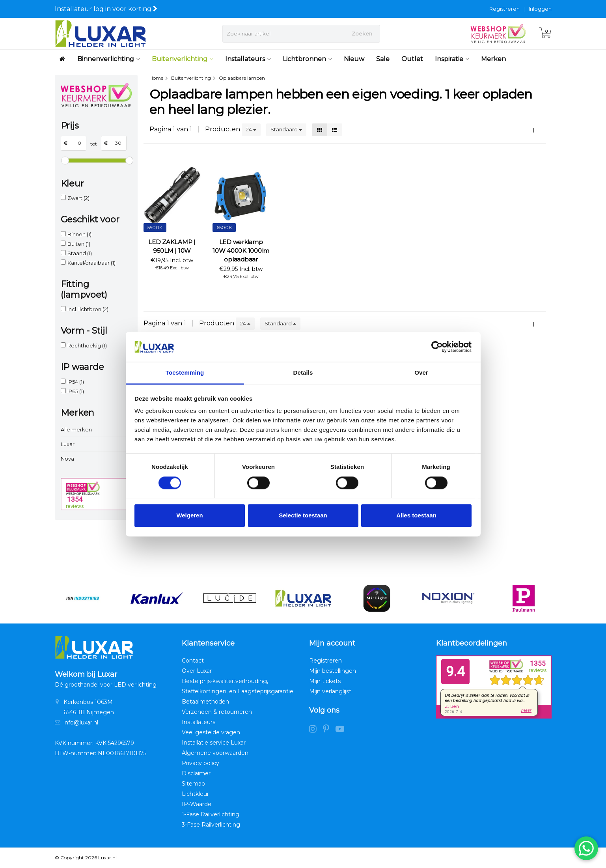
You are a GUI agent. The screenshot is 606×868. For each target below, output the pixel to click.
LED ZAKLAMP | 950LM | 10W (172, 246)
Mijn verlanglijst (330, 691)
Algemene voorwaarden (215, 753)
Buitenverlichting (183, 59)
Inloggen (540, 9)
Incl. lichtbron (88, 309)
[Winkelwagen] (545, 34)
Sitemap (193, 784)
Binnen (79, 234)
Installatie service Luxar (214, 743)
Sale (383, 59)
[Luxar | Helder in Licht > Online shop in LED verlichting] (100, 34)
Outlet (412, 59)
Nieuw (354, 59)
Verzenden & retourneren (217, 712)
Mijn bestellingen (333, 671)
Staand (80, 253)
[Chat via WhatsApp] (586, 848)
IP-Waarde (197, 804)
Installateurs (248, 59)
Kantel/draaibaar (91, 263)
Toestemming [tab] (185, 373)
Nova (67, 459)
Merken (493, 59)
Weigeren (189, 516)
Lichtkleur (195, 794)
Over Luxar (197, 671)
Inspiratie (452, 59)
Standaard (286, 129)
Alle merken (76, 429)
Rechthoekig (87, 345)
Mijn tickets (325, 681)
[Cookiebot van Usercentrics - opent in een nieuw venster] (437, 347)
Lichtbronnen (307, 59)
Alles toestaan (416, 516)
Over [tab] (421, 373)
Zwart (78, 198)
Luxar (68, 444)
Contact (193, 661)
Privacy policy (200, 763)
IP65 (76, 391)
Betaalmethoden (205, 702)
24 (251, 129)
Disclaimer (196, 773)
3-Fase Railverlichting (211, 825)
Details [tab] (303, 373)
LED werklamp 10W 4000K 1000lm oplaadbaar (241, 251)
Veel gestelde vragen (211, 732)
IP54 (76, 382)
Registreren (504, 9)
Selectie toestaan (303, 516)
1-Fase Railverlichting (211, 814)
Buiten (79, 244)
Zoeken (362, 34)
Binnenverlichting (109, 59)
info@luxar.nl (81, 722)
